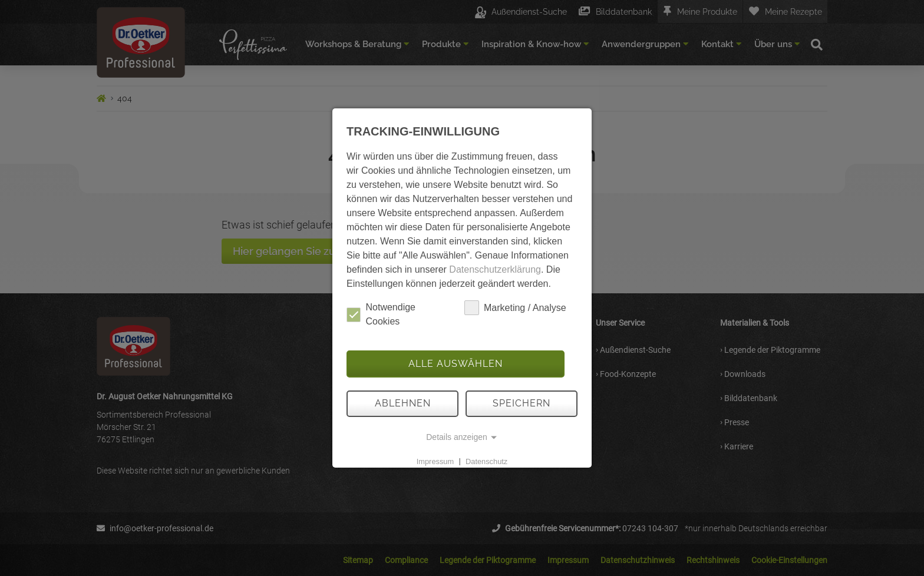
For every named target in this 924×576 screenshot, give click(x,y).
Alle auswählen (456, 364)
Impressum (435, 461)
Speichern (522, 403)
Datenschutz (486, 461)
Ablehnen (403, 403)
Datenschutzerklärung (495, 269)
